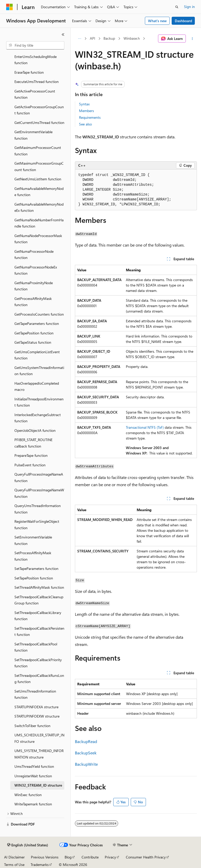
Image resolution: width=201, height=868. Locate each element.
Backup (109, 38)
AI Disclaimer (14, 857)
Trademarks (40, 865)
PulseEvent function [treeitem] (30, 465)
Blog (68, 857)
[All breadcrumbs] (79, 39)
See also (85, 124)
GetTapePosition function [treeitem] (34, 333)
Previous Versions (45, 857)
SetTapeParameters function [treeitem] (36, 568)
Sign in (189, 7)
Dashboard (183, 21)
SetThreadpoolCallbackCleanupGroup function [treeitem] (39, 600)
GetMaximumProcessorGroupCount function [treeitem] (39, 166)
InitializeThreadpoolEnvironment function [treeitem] (39, 402)
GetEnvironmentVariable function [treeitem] (33, 135)
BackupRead (86, 741)
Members (86, 111)
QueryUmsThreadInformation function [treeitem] (38, 509)
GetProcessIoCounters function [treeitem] (39, 314)
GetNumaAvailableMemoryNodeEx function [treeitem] (39, 207)
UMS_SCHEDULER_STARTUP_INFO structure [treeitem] (39, 738)
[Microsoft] (10, 7)
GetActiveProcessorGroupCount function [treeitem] (39, 110)
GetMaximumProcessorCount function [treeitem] (38, 151)
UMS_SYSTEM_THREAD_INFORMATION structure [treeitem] (39, 754)
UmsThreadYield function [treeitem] (34, 766)
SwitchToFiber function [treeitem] (32, 726)
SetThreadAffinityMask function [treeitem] (39, 587)
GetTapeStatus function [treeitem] (33, 342)
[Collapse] (63, 35)
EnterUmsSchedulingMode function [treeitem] (36, 60)
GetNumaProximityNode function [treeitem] (34, 286)
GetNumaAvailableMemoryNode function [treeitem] (39, 192)
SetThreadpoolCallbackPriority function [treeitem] (38, 663)
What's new (157, 21)
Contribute (90, 857)
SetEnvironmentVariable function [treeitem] (33, 540)
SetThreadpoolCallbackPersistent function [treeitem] (39, 631)
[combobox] (35, 45)
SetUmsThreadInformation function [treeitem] (35, 694)
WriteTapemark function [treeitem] (33, 804)
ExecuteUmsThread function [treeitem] (37, 82)
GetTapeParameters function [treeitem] (37, 323)
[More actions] (192, 39)
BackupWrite (86, 764)
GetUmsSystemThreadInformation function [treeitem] (39, 371)
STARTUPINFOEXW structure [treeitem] (37, 716)
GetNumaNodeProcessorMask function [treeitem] (38, 239)
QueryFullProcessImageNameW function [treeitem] (39, 493)
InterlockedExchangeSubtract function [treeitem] (38, 418)
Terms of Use (14, 865)
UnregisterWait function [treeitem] (33, 776)
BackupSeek (86, 753)
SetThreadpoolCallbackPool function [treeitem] (36, 647)
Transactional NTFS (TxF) (145, 427)
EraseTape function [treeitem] (29, 72)
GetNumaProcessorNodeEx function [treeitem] (36, 270)
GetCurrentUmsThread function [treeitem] (39, 123)
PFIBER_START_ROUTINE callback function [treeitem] (33, 443)
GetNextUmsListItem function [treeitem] (38, 179)
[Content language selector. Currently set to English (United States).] (28, 845)
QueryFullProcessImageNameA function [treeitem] (39, 477)
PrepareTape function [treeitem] (31, 455)
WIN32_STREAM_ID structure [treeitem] (38, 785)
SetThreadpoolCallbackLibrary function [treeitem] (38, 616)
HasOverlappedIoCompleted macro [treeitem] (37, 386)
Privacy (110, 857)
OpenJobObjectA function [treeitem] (35, 430)
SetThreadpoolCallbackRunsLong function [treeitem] (39, 679)
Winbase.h (132, 38)
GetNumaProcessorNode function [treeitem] (34, 255)
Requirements (90, 117)
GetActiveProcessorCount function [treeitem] (35, 94)
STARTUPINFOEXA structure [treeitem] (36, 707)
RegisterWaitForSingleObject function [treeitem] (37, 525)
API (93, 38)
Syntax (84, 104)
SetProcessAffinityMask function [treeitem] (33, 556)
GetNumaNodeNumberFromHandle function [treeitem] (39, 223)
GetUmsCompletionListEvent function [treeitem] (37, 355)
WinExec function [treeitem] (28, 795)
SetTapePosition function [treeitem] (34, 578)
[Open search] (177, 7)
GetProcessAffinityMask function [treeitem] (33, 302)
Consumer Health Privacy (146, 857)
